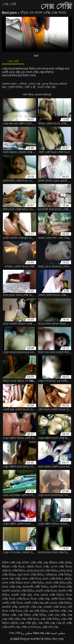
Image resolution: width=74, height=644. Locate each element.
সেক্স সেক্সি (14, 633)
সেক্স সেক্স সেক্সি (57, 615)
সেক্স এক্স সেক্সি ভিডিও (35, 611)
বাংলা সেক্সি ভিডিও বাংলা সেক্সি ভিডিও (23, 583)
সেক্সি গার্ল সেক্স (50, 627)
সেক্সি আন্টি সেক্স (11, 627)
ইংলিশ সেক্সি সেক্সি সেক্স (35, 563)
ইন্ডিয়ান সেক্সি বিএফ (13, 567)
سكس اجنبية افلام (55, 633)
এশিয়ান (23, 84)
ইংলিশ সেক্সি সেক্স (11, 563)
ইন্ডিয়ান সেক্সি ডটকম (60, 563)
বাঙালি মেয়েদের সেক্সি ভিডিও (18, 591)
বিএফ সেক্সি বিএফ (19, 599)
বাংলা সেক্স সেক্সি (11, 579)
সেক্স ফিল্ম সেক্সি (57, 611)
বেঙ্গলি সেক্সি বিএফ (12, 603)
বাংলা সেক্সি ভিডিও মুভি (59, 583)
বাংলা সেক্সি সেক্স (47, 87)
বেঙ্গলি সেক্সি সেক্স (34, 603)
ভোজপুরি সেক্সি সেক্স (30, 607)
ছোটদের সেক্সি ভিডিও (14, 571)
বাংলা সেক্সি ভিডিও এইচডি (57, 579)
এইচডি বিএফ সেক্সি (37, 567)
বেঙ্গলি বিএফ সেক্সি (61, 599)
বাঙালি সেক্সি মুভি (21, 595)
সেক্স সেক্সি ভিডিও (50, 619)
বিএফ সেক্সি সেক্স (40, 599)
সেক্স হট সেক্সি (64, 623)
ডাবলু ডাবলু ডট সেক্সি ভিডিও (42, 571)
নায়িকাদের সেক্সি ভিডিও (59, 575)
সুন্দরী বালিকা (16, 87)
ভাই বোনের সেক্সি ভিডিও (58, 603)
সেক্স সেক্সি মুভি (28, 623)
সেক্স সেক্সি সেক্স (46, 623)
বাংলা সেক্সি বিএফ (31, 579)
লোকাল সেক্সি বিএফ (54, 607)
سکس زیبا (26, 633)
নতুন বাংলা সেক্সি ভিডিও (31, 575)
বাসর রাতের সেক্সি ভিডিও (49, 595)
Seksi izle (38, 633)
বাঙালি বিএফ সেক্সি (61, 587)
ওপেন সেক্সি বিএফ (61, 567)
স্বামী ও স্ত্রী (30, 87)
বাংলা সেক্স (35, 84)
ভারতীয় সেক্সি (10, 607)
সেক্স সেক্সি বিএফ (30, 619)
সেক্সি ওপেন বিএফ (31, 627)
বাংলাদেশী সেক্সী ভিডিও (35, 587)
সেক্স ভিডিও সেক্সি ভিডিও (32, 615)
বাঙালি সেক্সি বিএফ (46, 591)
